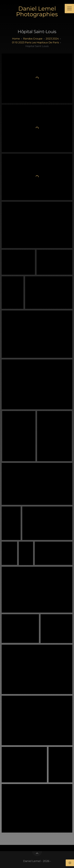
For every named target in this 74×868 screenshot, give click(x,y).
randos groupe (33, 39)
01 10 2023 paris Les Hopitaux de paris (35, 42)
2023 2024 (52, 39)
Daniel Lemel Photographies (37, 11)
